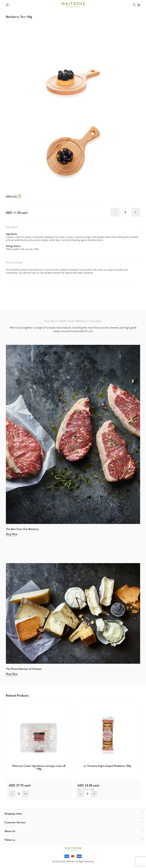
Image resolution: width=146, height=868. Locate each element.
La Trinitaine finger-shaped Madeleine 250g (107, 766)
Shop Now (12, 534)
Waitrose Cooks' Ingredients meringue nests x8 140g (39, 767)
